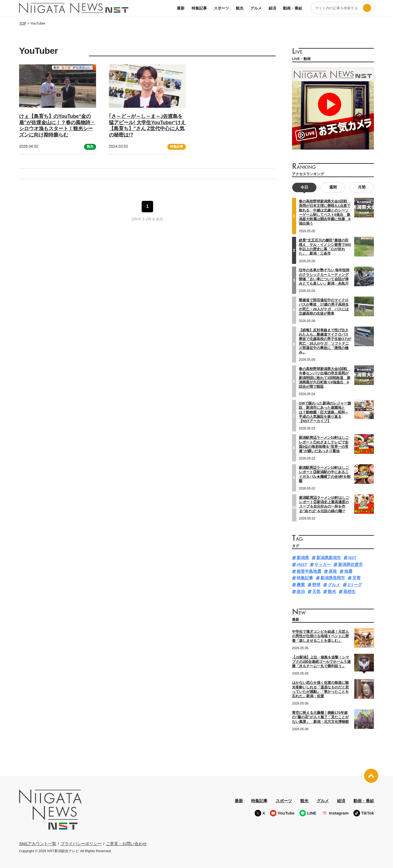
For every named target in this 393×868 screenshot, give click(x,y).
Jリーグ (355, 585)
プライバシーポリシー (81, 843)
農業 (301, 585)
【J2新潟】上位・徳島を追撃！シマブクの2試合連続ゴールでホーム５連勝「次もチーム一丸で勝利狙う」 (321, 661)
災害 (356, 578)
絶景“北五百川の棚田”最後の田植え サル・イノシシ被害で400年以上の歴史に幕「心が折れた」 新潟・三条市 (325, 247)
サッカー (323, 564)
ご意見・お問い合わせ (126, 843)
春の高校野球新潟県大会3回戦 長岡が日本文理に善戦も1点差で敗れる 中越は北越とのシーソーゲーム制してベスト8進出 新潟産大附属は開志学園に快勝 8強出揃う (325, 212)
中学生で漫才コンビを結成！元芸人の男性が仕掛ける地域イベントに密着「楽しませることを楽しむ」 (320, 636)
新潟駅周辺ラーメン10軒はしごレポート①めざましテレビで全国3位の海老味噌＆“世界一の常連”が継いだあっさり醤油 (324, 444)
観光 (240, 8)
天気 (316, 591)
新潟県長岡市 (333, 578)
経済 (272, 8)
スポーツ (221, 8)
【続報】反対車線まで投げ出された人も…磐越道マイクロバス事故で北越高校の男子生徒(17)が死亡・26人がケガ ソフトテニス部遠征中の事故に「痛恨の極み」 (325, 341)
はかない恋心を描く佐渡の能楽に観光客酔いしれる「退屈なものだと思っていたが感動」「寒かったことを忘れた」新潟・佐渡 (320, 689)
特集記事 (199, 8)
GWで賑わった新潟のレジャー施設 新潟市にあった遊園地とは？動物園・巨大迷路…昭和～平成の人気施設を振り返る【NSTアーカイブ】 (325, 412)
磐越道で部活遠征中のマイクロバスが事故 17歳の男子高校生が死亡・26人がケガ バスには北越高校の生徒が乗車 (324, 306)
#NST (302, 564)
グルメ (256, 8)
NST (352, 558)
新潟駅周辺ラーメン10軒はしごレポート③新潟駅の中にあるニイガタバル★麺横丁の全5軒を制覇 (325, 474)
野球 (316, 585)
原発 (333, 571)
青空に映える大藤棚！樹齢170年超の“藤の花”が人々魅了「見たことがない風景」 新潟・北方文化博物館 (320, 717)
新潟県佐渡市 (350, 564)
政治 (301, 591)
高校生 (349, 591)
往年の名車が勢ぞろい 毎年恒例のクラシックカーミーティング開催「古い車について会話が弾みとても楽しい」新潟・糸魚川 (324, 277)
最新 (181, 8)
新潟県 (303, 558)
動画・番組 (293, 8)
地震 (348, 571)
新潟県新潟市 (329, 558)
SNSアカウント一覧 (38, 843)
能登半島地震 (309, 571)
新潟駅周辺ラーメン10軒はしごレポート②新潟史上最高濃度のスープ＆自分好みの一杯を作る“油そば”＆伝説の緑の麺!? (324, 504)
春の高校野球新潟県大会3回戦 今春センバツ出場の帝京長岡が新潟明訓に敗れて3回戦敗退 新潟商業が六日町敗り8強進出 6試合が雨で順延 (325, 378)
